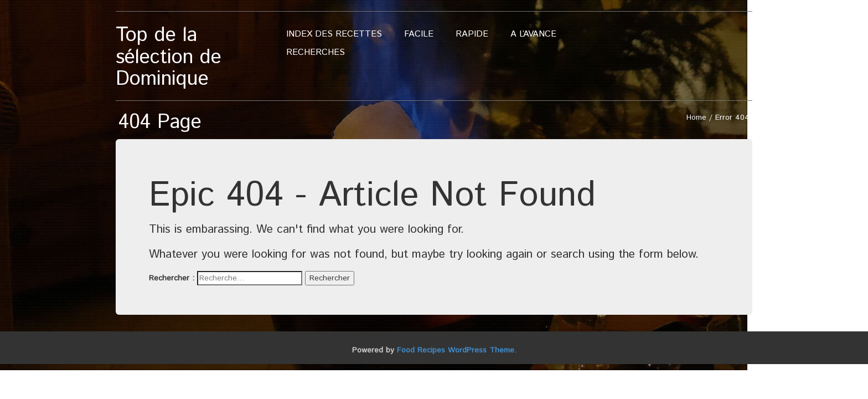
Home (696, 117)
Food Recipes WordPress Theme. (457, 350)
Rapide (472, 34)
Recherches (316, 52)
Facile (419, 34)
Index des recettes (334, 34)
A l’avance (533, 34)
